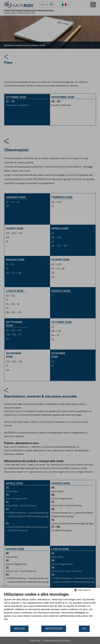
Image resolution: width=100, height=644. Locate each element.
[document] (50, 609)
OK (84, 629)
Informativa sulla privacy (57, 640)
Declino (19, 629)
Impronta (35, 640)
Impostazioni (54, 629)
